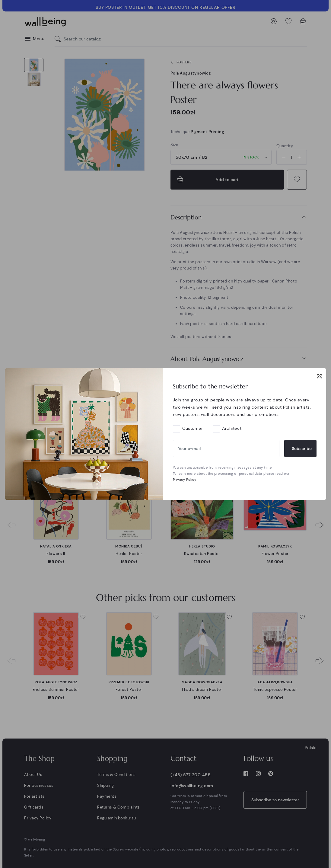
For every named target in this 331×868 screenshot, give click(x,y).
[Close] (320, 376)
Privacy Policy (185, 480)
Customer (193, 428)
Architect (232, 428)
